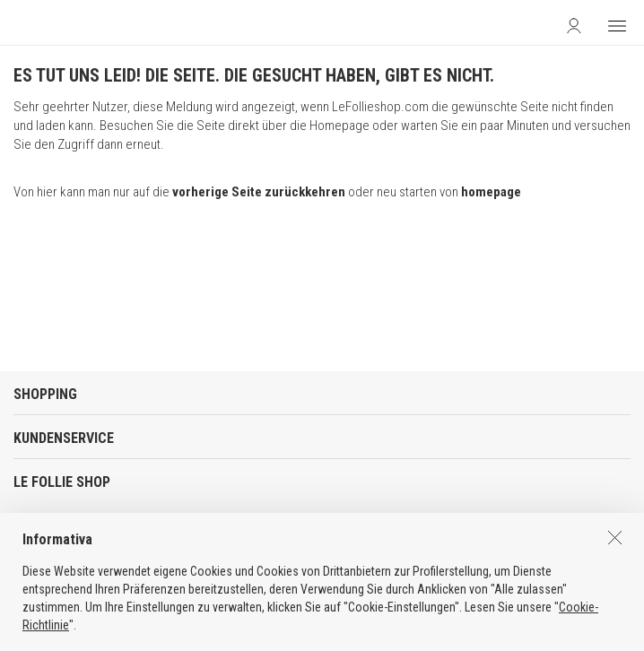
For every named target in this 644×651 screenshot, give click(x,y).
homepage (491, 192)
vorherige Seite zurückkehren (259, 192)
